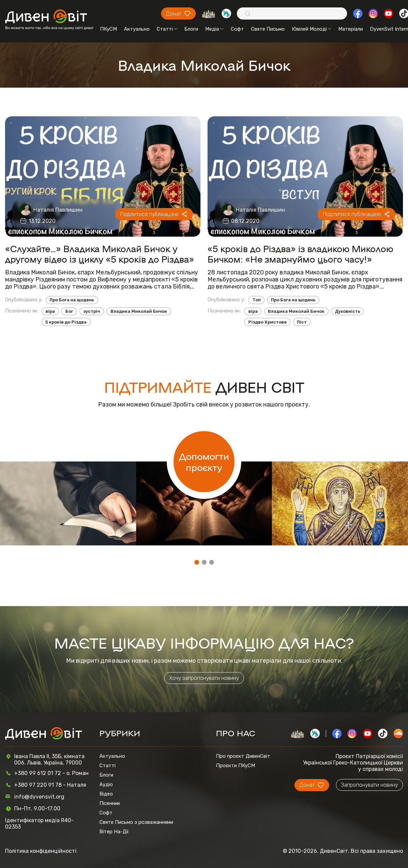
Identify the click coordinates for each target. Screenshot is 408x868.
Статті (167, 29)
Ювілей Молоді (311, 29)
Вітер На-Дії (114, 832)
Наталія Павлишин (58, 210)
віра (50, 311)
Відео (106, 794)
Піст (302, 322)
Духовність (348, 311)
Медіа (214, 29)
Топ (257, 300)
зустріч (92, 311)
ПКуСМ (108, 29)
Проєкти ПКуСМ (236, 766)
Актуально (137, 29)
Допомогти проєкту (204, 461)
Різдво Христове (268, 322)
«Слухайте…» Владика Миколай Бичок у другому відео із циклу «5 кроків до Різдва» (100, 253)
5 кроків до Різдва (66, 322)
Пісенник (110, 803)
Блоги (191, 29)
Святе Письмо (268, 29)
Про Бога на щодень (72, 300)
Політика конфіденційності (41, 851)
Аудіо (106, 784)
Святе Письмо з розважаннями (136, 822)
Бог (69, 311)
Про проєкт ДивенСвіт (243, 756)
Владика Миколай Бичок (139, 311)
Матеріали (351, 29)
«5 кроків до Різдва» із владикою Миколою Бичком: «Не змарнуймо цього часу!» (300, 253)
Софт (237, 29)
